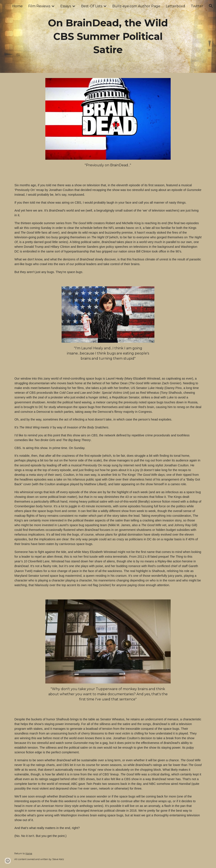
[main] (108, 36)
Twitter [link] (197, 6)
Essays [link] (66, 6)
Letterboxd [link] (175, 6)
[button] (211, 6)
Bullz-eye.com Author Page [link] (136, 6)
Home (29, 854)
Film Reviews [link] (39, 6)
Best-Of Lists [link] (92, 6)
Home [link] (17, 6)
